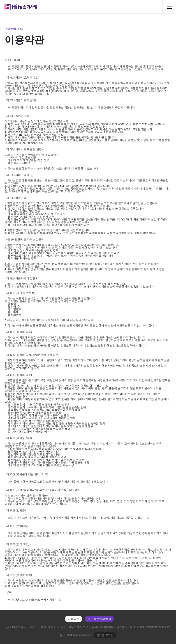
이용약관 (74, 619)
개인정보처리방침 (99, 619)
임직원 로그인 (105, 635)
